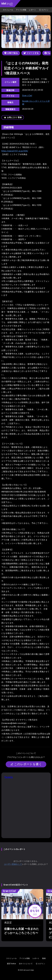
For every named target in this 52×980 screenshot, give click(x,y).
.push (7, 4)
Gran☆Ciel (27, 96)
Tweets (9, 777)
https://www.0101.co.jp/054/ (15, 151)
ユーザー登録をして (13, 864)
